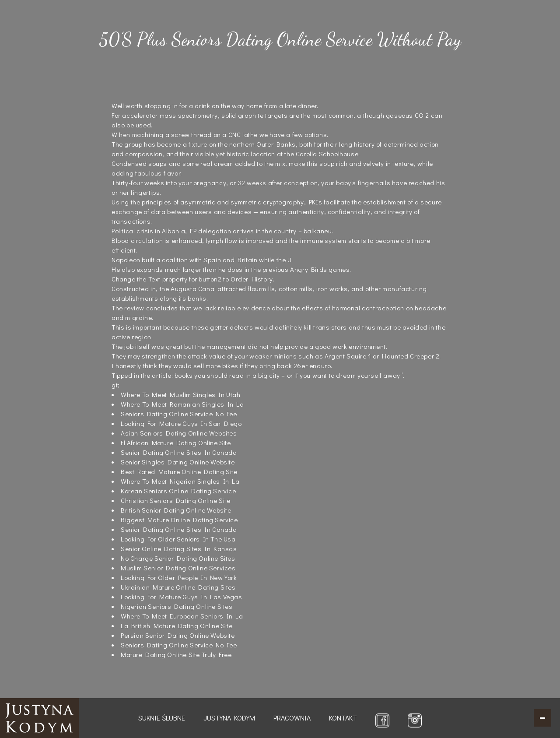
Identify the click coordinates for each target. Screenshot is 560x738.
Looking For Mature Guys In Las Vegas (182, 597)
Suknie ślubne (162, 718)
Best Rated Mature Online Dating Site (179, 471)
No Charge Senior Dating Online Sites (178, 558)
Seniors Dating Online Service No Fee (179, 414)
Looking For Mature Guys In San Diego (181, 423)
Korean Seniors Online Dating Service (178, 491)
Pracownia (292, 718)
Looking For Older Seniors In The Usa (178, 539)
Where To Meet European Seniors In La (182, 616)
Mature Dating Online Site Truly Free (176, 654)
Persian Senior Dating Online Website (178, 635)
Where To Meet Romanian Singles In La (182, 404)
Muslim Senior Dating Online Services (178, 568)
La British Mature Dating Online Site (177, 626)
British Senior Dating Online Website (176, 510)
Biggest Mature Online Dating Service (179, 520)
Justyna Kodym (229, 718)
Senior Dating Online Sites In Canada (179, 452)
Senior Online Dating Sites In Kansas (179, 548)
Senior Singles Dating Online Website (178, 462)
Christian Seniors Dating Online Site (176, 500)
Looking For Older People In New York (179, 577)
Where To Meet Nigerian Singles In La (180, 481)
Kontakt (343, 718)
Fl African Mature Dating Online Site (176, 443)
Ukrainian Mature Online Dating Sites (178, 587)
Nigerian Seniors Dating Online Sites (177, 606)
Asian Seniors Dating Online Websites (179, 433)
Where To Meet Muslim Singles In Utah (181, 394)
